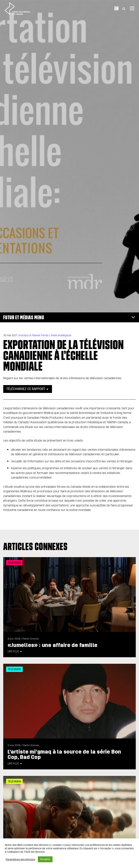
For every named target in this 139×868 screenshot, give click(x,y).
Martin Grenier (31, 639)
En (116, 8)
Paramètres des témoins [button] (20, 859)
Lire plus (13, 652)
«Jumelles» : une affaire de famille (53, 645)
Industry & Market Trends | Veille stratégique (45, 335)
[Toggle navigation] (132, 8)
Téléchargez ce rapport (26, 389)
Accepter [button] (45, 859)
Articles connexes (35, 546)
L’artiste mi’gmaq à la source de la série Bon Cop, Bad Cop (64, 755)
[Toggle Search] (124, 8)
